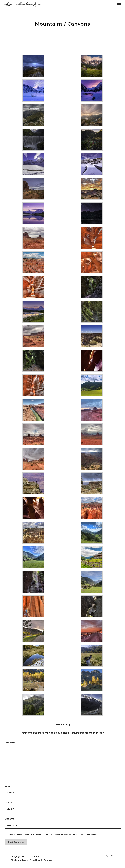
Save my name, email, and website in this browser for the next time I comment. (52, 834)
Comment (11, 742)
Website (9, 819)
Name (8, 786)
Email (8, 803)
